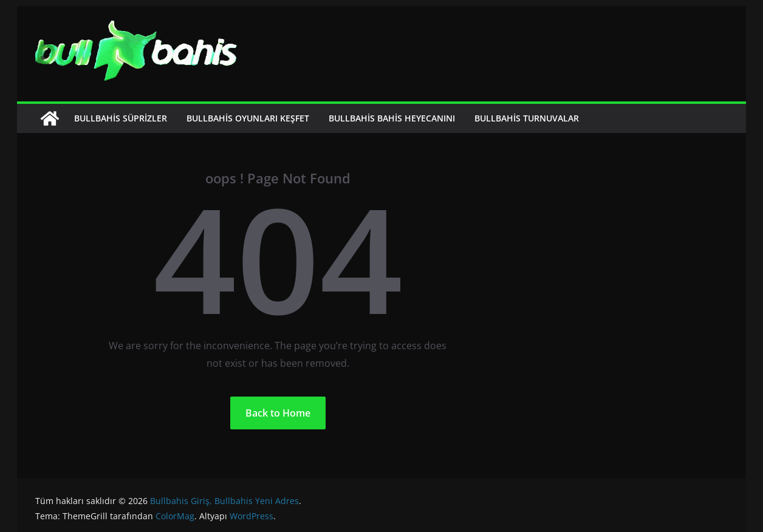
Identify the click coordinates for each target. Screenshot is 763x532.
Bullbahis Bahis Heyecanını (392, 118)
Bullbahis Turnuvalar (527, 118)
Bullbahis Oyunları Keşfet (248, 118)
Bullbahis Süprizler (121, 118)
